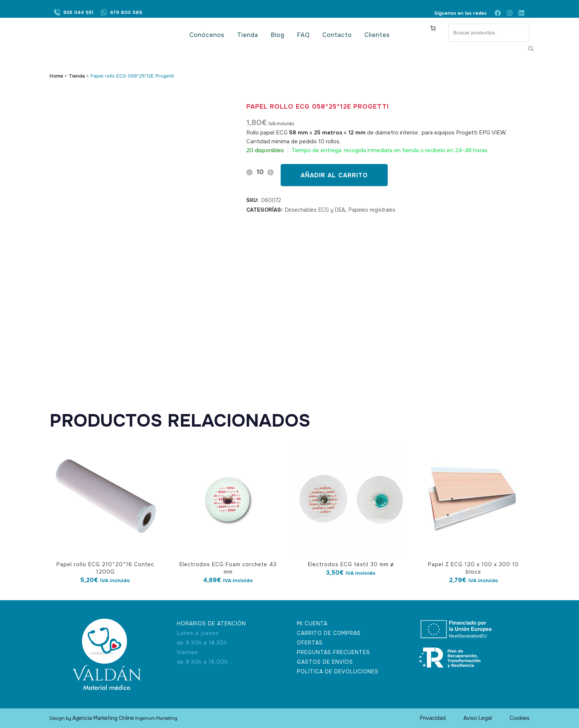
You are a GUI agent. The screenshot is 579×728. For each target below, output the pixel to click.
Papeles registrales (372, 210)
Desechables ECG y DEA (315, 210)
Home (56, 76)
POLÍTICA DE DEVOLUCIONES (338, 671)
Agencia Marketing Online (103, 718)
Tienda (77, 76)
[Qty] (260, 172)
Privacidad (433, 718)
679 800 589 (126, 13)
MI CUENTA (312, 623)
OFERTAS (310, 643)
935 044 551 (78, 13)
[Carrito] (433, 28)
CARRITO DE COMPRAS (329, 633)
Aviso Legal (478, 718)
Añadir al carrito (334, 175)
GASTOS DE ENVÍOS (325, 662)
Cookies (520, 718)
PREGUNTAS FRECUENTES (333, 652)
